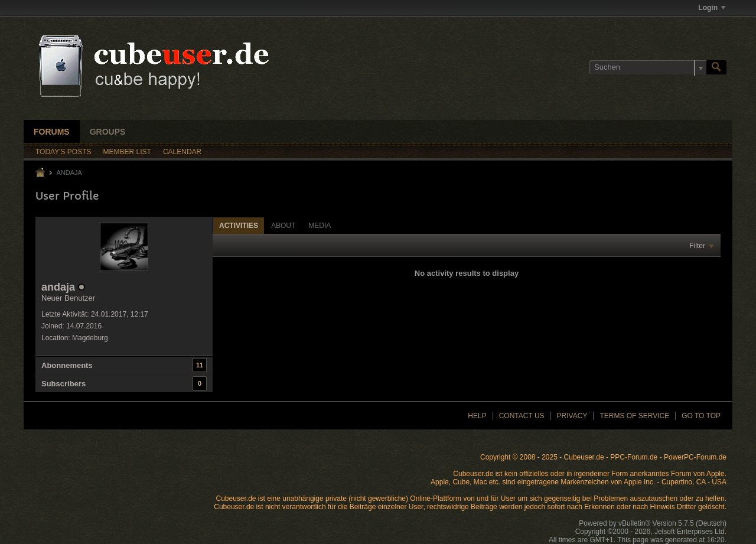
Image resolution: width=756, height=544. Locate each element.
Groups (108, 132)
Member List (127, 152)
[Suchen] (648, 67)
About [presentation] (283, 226)
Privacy (572, 416)
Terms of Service (634, 416)
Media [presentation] (320, 226)
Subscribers (63, 384)
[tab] (239, 225)
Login (712, 8)
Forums (52, 132)
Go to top (701, 416)
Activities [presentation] (239, 226)
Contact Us (522, 416)
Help (477, 416)
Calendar (182, 152)
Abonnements (67, 365)
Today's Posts (63, 152)
